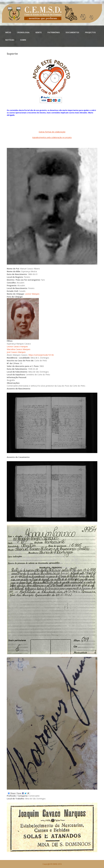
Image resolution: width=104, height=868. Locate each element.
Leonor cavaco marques (17, 346)
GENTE (39, 32)
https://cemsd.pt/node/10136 (41, 355)
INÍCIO (8, 32)
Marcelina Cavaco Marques (19, 349)
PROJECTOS (90, 32)
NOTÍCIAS (10, 40)
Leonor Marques (32, 294)
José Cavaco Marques (16, 352)
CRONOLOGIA (23, 32)
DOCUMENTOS (72, 32)
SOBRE (23, 40)
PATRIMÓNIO (54, 32)
